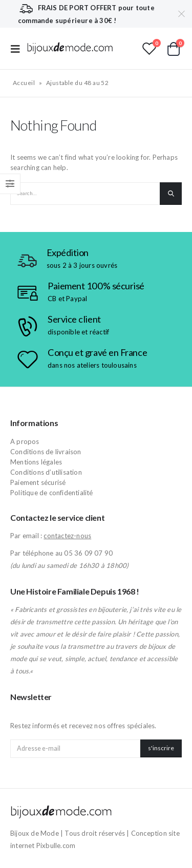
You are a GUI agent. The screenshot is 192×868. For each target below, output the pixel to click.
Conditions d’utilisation (46, 472)
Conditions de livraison (46, 452)
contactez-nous (67, 536)
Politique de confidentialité (52, 493)
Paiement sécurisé (38, 482)
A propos (25, 441)
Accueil (24, 83)
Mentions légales (36, 462)
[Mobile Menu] (18, 48)
